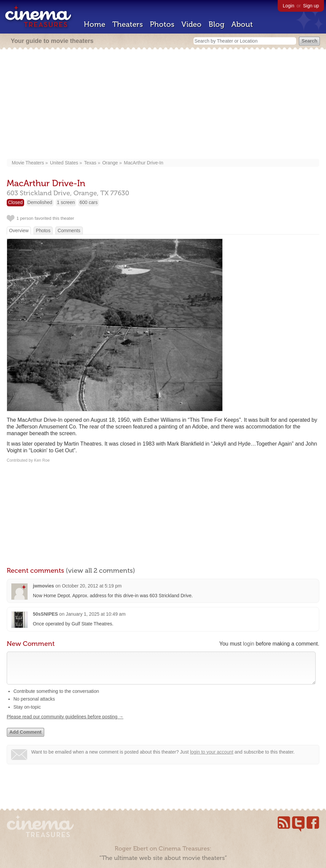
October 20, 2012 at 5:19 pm (92, 586)
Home (95, 24)
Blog (216, 24)
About (242, 24)
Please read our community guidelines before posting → (65, 723)
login (249, 644)
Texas (90, 163)
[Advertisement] (163, 105)
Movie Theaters (28, 163)
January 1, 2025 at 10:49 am (96, 614)
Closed (15, 202)
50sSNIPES (45, 614)
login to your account (211, 759)
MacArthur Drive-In (143, 163)
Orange (110, 163)
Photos (162, 24)
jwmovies (43, 586)
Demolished (40, 202)
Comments (69, 231)
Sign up (311, 6)
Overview (19, 231)
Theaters (128, 24)
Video (192, 24)
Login (288, 6)
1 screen (66, 202)
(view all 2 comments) (100, 570)
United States (64, 163)
